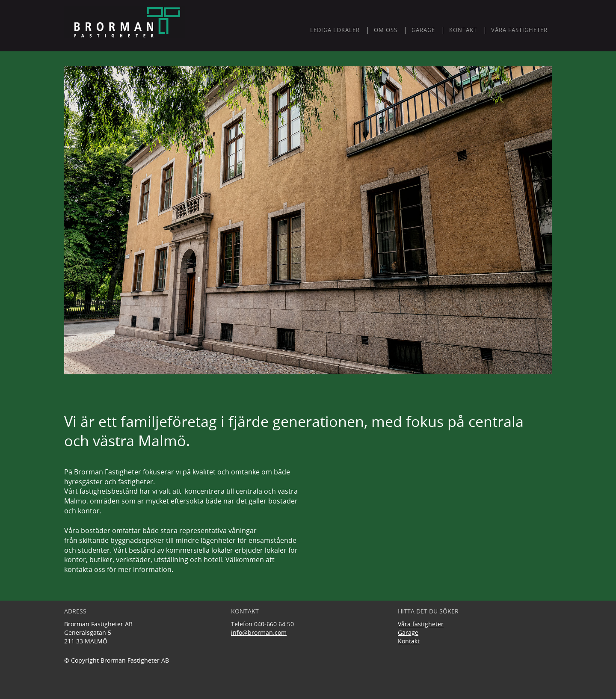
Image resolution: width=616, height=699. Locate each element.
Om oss (386, 30)
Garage (408, 632)
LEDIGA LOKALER (335, 30)
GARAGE (423, 30)
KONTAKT (463, 30)
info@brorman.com (259, 632)
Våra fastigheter (519, 30)
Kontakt (409, 641)
